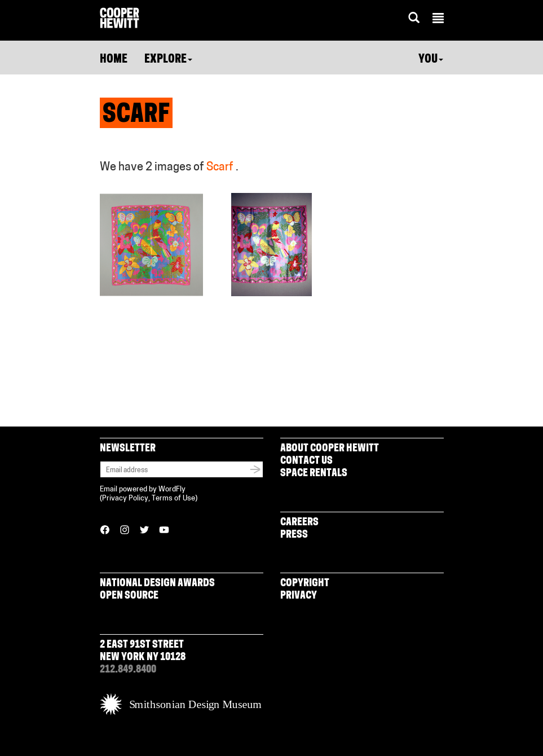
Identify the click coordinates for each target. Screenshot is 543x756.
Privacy (299, 596)
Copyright (305, 584)
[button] (438, 20)
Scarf (220, 168)
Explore (168, 60)
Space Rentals (314, 474)
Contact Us (306, 461)
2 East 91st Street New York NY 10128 (143, 651)
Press (294, 535)
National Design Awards (157, 584)
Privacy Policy (125, 498)
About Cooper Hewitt (330, 449)
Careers (299, 523)
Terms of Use (173, 498)
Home (114, 60)
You (431, 60)
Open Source (129, 596)
